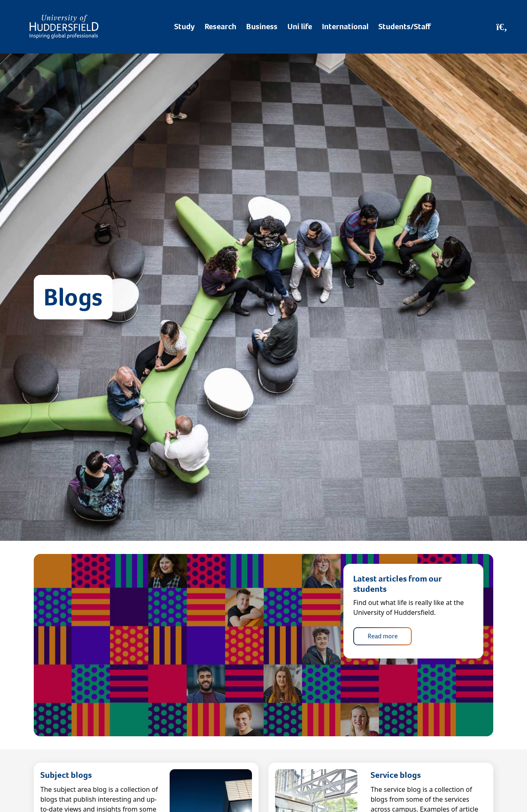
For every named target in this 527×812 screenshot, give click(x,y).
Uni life (300, 27)
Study (184, 27)
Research (220, 27)
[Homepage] (64, 27)
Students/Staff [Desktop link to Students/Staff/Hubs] (405, 27)
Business (262, 27)
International (345, 27)
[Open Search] (502, 27)
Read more (383, 636)
